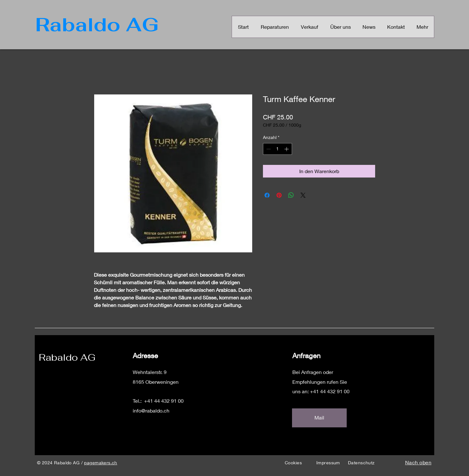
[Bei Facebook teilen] (267, 195)
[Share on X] (303, 195)
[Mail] (319, 418)
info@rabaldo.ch (151, 410)
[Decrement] (268, 149)
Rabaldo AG (67, 357)
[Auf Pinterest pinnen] (279, 195)
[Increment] (287, 149)
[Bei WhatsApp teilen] (291, 195)
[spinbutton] (277, 149)
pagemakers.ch (100, 463)
